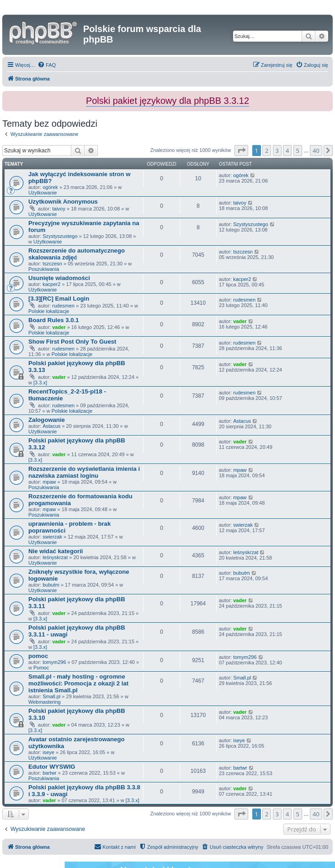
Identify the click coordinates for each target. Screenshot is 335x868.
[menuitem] (47, 65)
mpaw (49, 482)
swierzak (52, 537)
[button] (241, 151)
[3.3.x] (40, 383)
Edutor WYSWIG (52, 767)
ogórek (50, 187)
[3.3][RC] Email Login (59, 299)
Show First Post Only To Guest (72, 342)
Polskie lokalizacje (49, 311)
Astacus (51, 426)
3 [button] (277, 151)
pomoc (38, 656)
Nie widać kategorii (56, 551)
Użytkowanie (43, 193)
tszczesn (52, 264)
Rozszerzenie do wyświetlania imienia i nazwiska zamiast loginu (84, 472)
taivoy (59, 209)
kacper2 (51, 284)
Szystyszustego (60, 236)
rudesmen (63, 306)
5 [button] (298, 151)
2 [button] (267, 151)
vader (59, 327)
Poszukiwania (44, 269)
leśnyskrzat (55, 557)
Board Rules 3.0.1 (54, 320)
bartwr (50, 773)
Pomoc (41, 668)
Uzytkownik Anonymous (63, 202)
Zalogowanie (47, 420)
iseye (48, 752)
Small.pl (51, 696)
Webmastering (45, 702)
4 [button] (287, 151)
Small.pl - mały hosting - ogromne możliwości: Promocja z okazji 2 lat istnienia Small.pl (78, 683)
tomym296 (54, 662)
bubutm (51, 585)
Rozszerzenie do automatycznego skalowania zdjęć (77, 254)
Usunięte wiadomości (59, 278)
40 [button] (316, 151)
